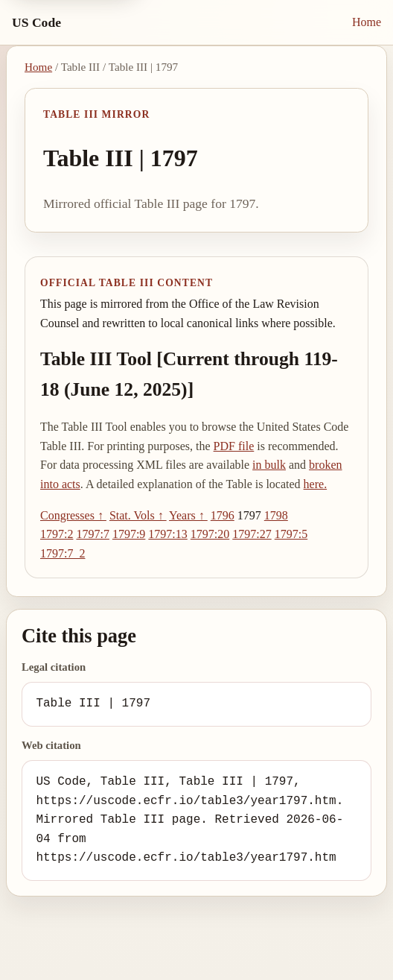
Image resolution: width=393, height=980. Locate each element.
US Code (36, 22)
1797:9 (129, 534)
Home (367, 22)
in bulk (269, 465)
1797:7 (92, 534)
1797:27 (252, 534)
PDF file (234, 446)
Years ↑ (188, 515)
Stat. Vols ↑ (138, 515)
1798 (276, 515)
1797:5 (291, 534)
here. (316, 484)
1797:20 (210, 534)
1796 (223, 515)
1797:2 (57, 534)
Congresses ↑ (73, 515)
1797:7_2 (63, 553)
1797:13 (167, 534)
